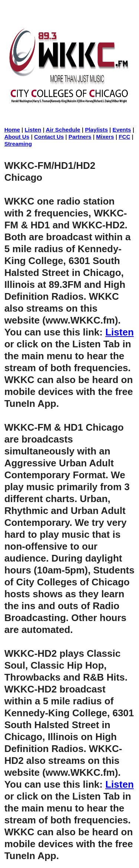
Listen (33, 130)
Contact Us (49, 137)
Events (122, 130)
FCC (124, 137)
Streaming (18, 144)
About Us (17, 137)
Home (12, 130)
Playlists (96, 130)
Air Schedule (63, 130)
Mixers (105, 137)
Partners (80, 137)
